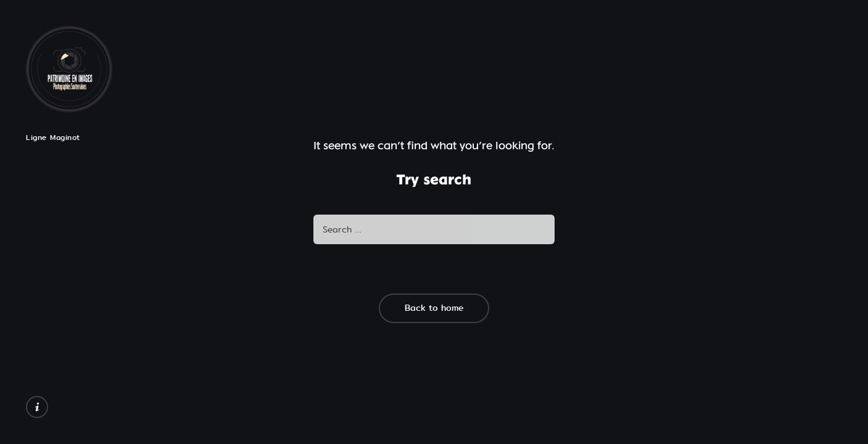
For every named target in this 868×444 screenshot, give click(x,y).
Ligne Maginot (53, 138)
